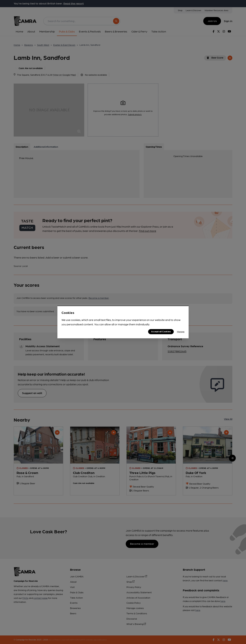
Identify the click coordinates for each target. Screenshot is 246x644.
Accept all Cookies (161, 331)
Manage (181, 331)
